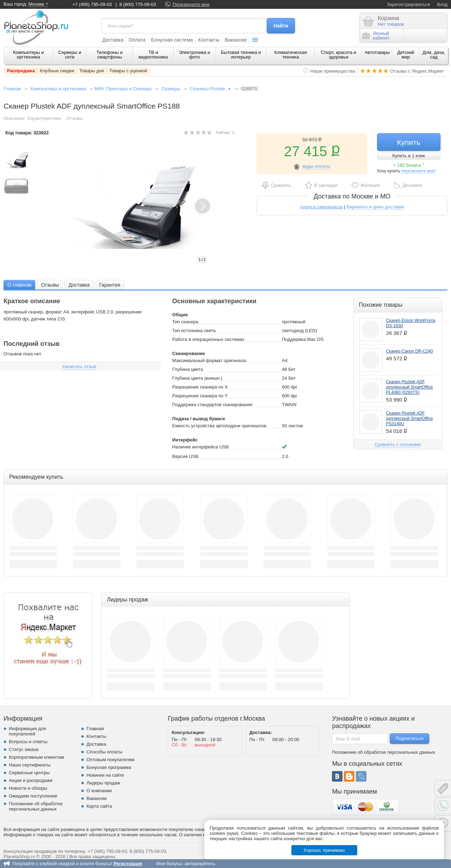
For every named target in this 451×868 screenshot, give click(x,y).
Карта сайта (99, 806)
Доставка (113, 40)
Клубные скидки (57, 71)
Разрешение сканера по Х (200, 387)
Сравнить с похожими (398, 444)
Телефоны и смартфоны (110, 55)
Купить (409, 142)
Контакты (209, 40)
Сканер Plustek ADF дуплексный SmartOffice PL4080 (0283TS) (410, 387)
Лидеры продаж (103, 783)
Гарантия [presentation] (110, 285)
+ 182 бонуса (409, 165)
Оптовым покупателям (110, 760)
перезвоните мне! (419, 171)
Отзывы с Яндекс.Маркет (417, 71)
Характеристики (44, 118)
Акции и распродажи (31, 780)
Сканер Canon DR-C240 (410, 351)
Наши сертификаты (30, 765)
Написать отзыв (80, 366)
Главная (12, 89)
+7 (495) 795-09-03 (92, 4)
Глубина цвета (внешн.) (197, 378)
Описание (14, 118)
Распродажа (21, 71)
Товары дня (92, 71)
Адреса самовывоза (321, 207)
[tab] (19, 285)
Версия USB (185, 456)
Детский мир (406, 55)
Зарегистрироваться (409, 4)
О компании (99, 791)
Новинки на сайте (105, 775)
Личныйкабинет (376, 36)
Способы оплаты (104, 752)
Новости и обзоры (28, 788)
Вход (442, 4)
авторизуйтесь (200, 864)
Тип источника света (194, 331)
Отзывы (75, 118)
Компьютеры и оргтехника (29, 55)
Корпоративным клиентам (36, 757)
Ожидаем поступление (33, 796)
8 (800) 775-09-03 (138, 4)
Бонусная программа (109, 767)
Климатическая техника (291, 55)
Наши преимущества (333, 71)
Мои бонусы (169, 864)
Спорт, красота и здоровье (339, 55)
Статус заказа (24, 749)
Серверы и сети (70, 55)
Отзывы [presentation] (50, 285)
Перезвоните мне (191, 4)
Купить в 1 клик (409, 156)
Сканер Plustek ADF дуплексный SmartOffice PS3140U (410, 418)
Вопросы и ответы (28, 742)
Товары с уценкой (128, 71)
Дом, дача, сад (434, 55)
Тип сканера (185, 322)
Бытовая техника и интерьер (241, 55)
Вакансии (236, 40)
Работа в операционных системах (208, 339)
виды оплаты (316, 166)
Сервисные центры (29, 773)
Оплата (137, 40)
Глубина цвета (188, 369)
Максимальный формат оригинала (209, 360)
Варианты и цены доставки (375, 207)
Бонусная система (172, 40)
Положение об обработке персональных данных (36, 806)
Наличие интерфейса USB (200, 447)
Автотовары (377, 52)
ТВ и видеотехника (153, 55)
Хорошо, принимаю (324, 850)
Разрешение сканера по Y (200, 396)
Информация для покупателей (27, 731)
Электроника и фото (195, 55)
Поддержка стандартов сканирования (212, 405)
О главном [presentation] (19, 285)
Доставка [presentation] (79, 285)
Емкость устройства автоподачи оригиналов (219, 426)
